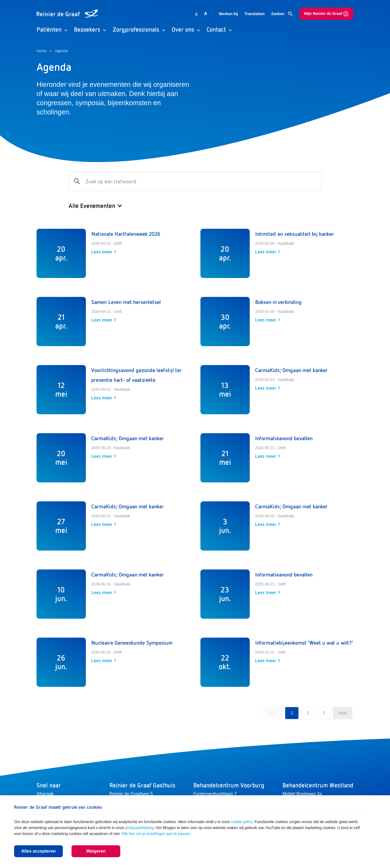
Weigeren (96, 851)
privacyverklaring (139, 828)
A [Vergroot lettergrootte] (206, 14)
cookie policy (242, 822)
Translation (254, 14)
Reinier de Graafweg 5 (131, 794)
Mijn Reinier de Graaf (326, 14)
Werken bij (228, 14)
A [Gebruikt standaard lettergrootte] (196, 14)
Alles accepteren (38, 851)
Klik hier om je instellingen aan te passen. (157, 834)
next (343, 713)
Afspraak (45, 794)
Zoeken (282, 14)
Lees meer (104, 251)
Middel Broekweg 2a (302, 794)
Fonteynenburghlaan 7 (215, 794)
